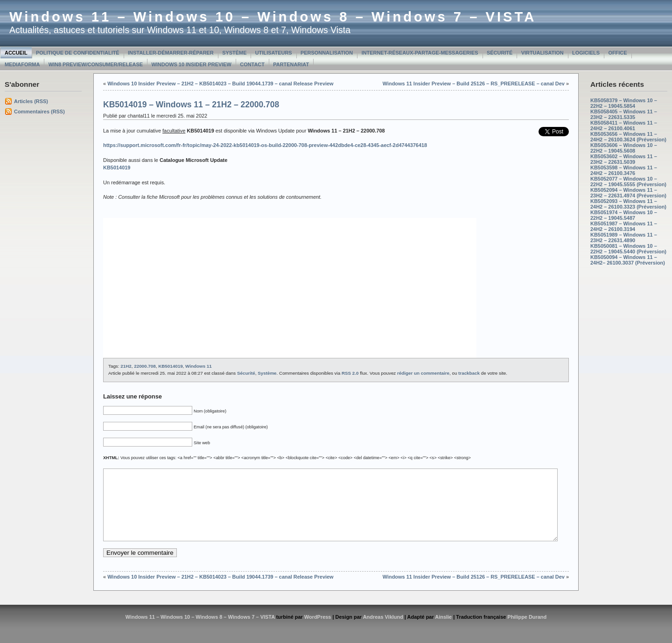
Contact (252, 64)
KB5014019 (170, 366)
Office (617, 53)
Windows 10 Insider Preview (192, 64)
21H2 (126, 366)
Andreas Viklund (383, 631)
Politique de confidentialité (78, 53)
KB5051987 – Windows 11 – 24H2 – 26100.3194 (624, 226)
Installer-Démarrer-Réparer (171, 53)
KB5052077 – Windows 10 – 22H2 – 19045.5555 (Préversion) (628, 182)
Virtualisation (542, 53)
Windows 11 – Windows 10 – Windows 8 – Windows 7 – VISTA (273, 17)
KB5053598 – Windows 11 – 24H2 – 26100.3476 (624, 170)
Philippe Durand (527, 631)
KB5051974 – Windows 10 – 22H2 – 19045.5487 (624, 215)
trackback (469, 373)
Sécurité (500, 53)
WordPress (318, 631)
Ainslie (443, 631)
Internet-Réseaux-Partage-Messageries (420, 53)
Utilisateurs (274, 53)
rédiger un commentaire (423, 373)
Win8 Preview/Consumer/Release (96, 64)
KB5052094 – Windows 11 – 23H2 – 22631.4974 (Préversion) (628, 193)
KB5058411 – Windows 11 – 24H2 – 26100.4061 (624, 126)
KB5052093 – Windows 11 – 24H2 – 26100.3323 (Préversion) (628, 204)
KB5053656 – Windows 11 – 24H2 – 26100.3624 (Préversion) (628, 137)
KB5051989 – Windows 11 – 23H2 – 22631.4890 (624, 238)
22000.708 (145, 366)
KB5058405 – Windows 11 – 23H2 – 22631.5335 (624, 114)
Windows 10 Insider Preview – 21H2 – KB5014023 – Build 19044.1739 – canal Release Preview (220, 84)
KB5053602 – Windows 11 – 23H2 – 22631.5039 (624, 159)
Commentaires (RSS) (39, 112)
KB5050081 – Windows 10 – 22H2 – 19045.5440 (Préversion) (628, 249)
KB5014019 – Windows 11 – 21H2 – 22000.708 (191, 105)
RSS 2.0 (350, 373)
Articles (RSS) (31, 101)
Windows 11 (199, 366)
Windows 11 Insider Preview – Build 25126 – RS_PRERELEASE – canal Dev (474, 84)
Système (234, 53)
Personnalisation (327, 53)
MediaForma (22, 64)
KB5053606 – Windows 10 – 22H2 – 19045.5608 (624, 148)
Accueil (16, 53)
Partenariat (291, 64)
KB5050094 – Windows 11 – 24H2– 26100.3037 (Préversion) (628, 260)
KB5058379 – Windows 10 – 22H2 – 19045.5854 (624, 103)
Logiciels (586, 53)
